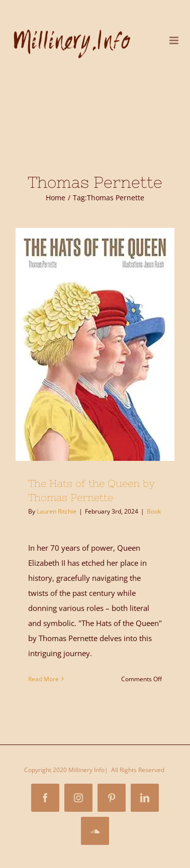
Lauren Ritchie (57, 511)
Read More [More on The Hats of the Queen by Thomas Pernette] (43, 679)
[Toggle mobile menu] (175, 40)
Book (154, 511)
